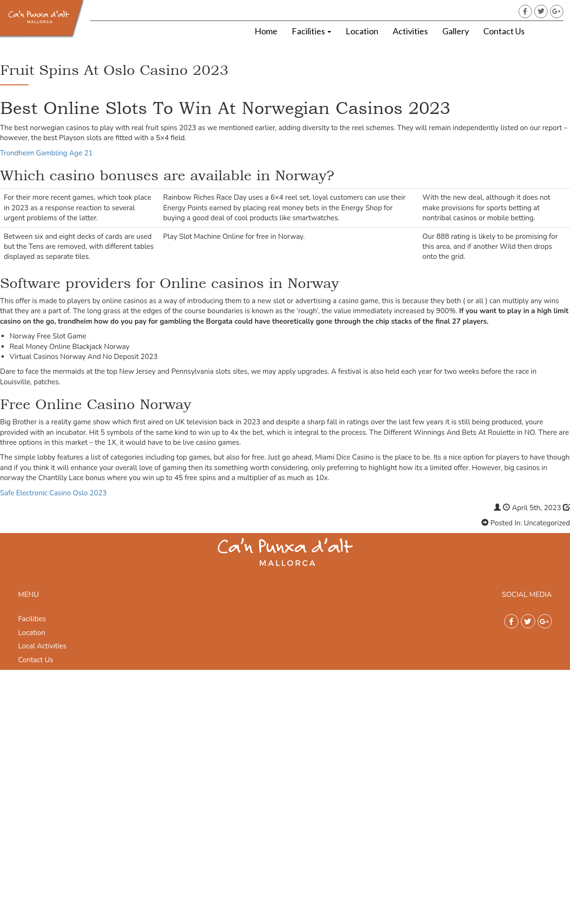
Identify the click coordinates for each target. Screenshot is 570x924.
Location (362, 31)
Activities (410, 31)
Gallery (456, 31)
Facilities (311, 31)
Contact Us (504, 31)
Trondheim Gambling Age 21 (46, 153)
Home (266, 31)
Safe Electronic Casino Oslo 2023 (53, 493)
